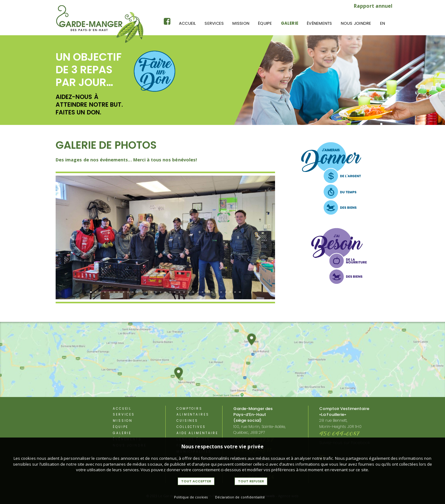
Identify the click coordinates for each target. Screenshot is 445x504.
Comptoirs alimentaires (193, 412)
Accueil (188, 23)
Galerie (290, 23)
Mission (241, 23)
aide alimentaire (197, 433)
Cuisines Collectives (191, 424)
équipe (265, 23)
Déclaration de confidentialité (240, 497)
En (383, 23)
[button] (72, 237)
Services (214, 23)
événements (319, 23)
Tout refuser (251, 481)
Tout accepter (196, 481)
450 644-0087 (340, 434)
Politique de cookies (191, 497)
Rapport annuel (373, 6)
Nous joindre (356, 23)
